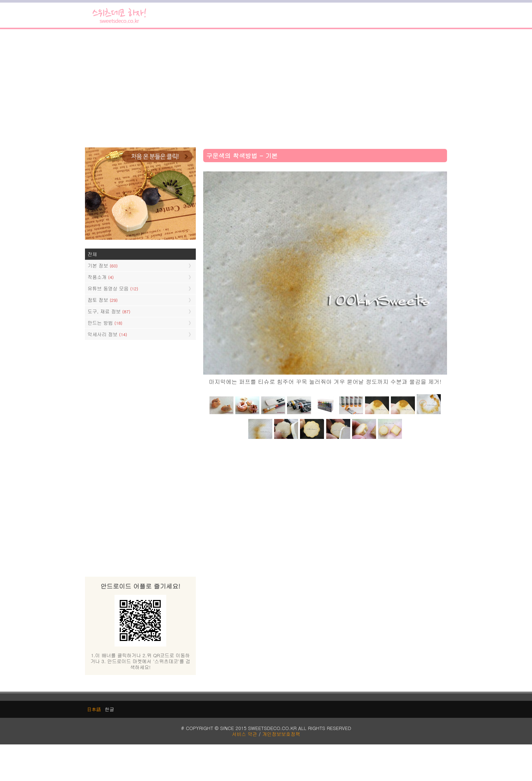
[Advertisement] (266, 88)
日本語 (94, 709)
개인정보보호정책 (281, 734)
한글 (109, 709)
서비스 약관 (245, 734)
